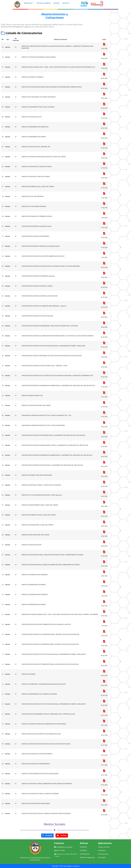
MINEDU (83, 847)
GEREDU (83, 850)
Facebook (47, 835)
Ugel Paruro (29, 3)
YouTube (62, 835)
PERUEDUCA (85, 854)
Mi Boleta (102, 850)
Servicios (66, 3)
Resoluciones (103, 854)
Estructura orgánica (44, 3)
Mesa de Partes (104, 847)
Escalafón (102, 857)
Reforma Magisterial (87, 857)
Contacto (56, 3)
